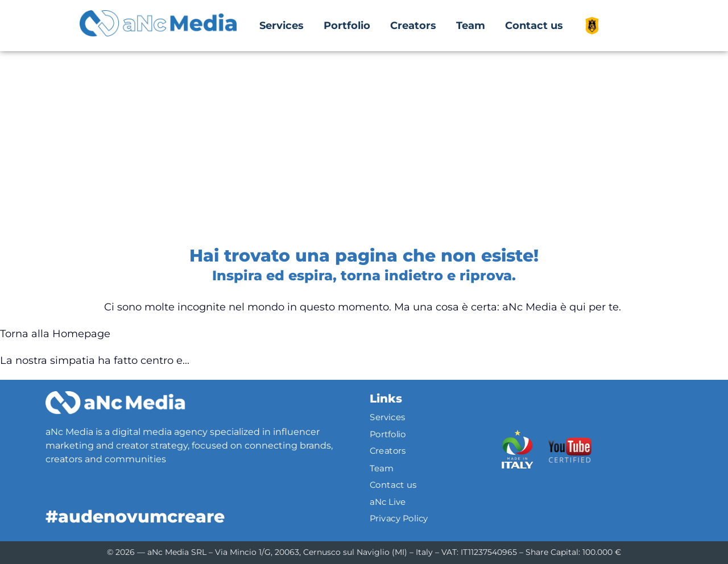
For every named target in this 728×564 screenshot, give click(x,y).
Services (282, 26)
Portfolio (347, 26)
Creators (413, 26)
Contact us (534, 26)
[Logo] (115, 403)
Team (471, 26)
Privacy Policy (399, 519)
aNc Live (388, 501)
